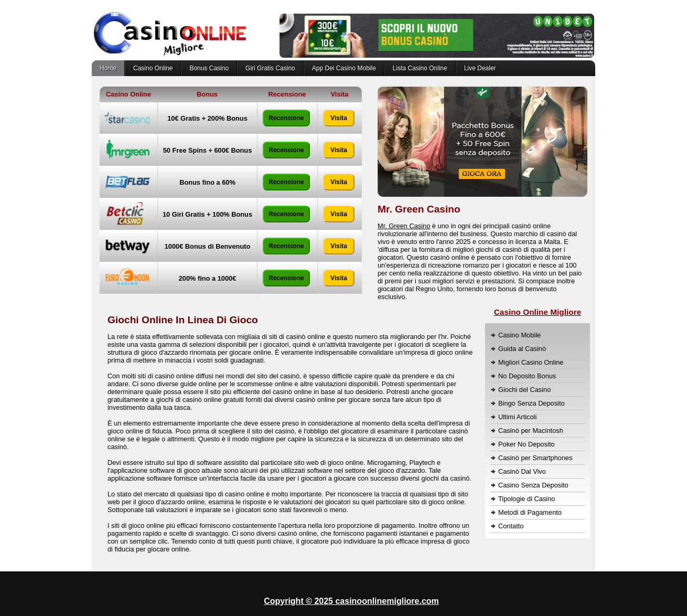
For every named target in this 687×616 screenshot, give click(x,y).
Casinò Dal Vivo (522, 471)
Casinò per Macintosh (531, 431)
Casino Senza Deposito (533, 485)
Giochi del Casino (524, 390)
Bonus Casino (209, 68)
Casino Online (153, 68)
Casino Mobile (519, 335)
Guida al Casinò (522, 349)
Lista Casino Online (420, 68)
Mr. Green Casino (404, 226)
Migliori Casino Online (531, 362)
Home (108, 68)
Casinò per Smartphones (535, 458)
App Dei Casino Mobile (344, 68)
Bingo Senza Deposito (532, 403)
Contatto (511, 526)
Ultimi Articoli (517, 417)
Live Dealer (480, 68)
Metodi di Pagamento (530, 512)
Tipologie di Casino (527, 499)
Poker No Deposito (526, 444)
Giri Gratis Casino (270, 68)
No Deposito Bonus (527, 376)
